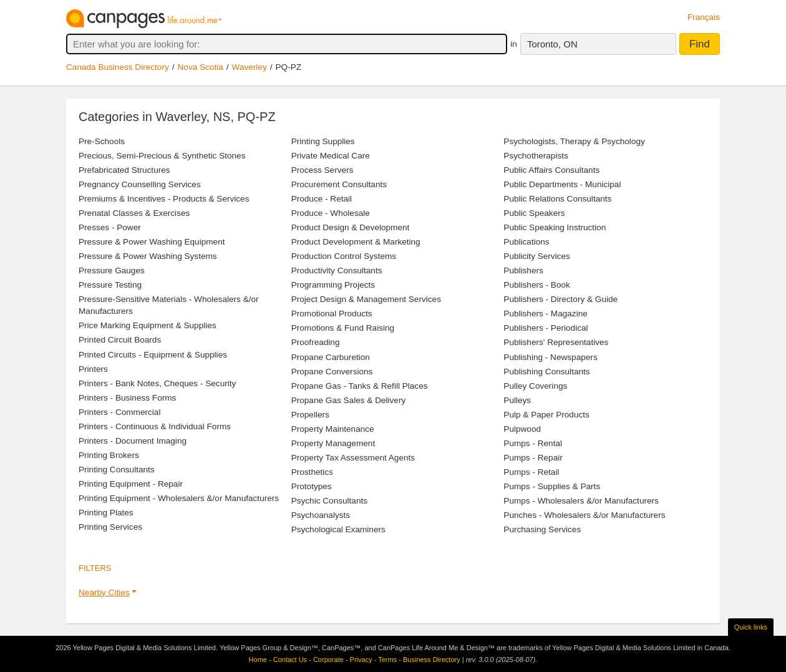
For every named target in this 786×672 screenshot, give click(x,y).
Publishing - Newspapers (550, 357)
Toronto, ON (552, 44)
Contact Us (290, 660)
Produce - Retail (322, 199)
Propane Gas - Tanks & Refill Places (360, 386)
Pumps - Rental (533, 443)
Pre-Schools (102, 141)
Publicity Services (537, 256)
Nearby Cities (104, 592)
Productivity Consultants (337, 270)
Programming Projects (333, 285)
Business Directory (432, 660)
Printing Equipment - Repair (131, 484)
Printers (93, 369)
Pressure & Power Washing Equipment (152, 242)
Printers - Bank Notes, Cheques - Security (157, 383)
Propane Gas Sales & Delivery (349, 400)
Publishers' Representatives (556, 342)
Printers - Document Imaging (133, 441)
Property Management (333, 443)
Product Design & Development (351, 227)
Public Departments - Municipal (562, 184)
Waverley (250, 67)
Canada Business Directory (118, 67)
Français (704, 17)
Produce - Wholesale (331, 213)
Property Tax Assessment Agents (353, 458)
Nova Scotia (201, 67)
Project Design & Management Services (366, 299)
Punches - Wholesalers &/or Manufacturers (584, 515)
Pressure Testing (110, 285)
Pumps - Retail (531, 472)
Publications (526, 242)
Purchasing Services (542, 529)
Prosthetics (312, 472)
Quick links (751, 627)
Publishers (523, 270)
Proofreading (316, 342)
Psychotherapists (536, 156)
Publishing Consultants (546, 372)
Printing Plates (106, 513)
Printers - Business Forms (127, 398)
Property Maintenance (333, 429)
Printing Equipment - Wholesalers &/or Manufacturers (179, 498)
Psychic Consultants (329, 501)
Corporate (328, 660)
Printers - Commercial (119, 412)
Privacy (361, 660)
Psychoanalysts (321, 515)
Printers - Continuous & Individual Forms (155, 426)
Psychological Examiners (338, 529)
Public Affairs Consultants (551, 170)
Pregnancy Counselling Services (140, 184)
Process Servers (323, 170)
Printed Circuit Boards (120, 340)
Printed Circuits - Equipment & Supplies (153, 355)
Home (258, 660)
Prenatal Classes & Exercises (134, 213)
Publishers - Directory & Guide (560, 299)
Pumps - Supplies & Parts (552, 486)
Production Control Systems (344, 256)
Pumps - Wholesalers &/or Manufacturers (581, 501)
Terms (387, 660)
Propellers (310, 415)
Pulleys (517, 400)
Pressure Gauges (112, 270)
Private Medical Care (331, 156)
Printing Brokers (109, 455)
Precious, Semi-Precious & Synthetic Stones (162, 156)
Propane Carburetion (331, 357)
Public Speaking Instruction (555, 227)
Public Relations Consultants (557, 199)
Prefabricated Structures (124, 170)
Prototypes (312, 486)
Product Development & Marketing (356, 242)
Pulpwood (522, 429)
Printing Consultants (117, 470)
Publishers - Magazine (546, 314)
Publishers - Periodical (546, 328)
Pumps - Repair (533, 458)
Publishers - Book (537, 285)
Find (700, 44)
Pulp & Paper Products (546, 415)
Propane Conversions (332, 372)
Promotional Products (332, 314)
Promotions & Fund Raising (343, 328)
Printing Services (110, 527)
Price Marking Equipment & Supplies (148, 325)
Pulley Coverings (535, 386)
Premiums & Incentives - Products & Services (164, 199)
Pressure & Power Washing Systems (148, 256)
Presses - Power (110, 227)
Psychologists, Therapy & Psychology (574, 141)
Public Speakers (534, 213)
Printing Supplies (323, 141)
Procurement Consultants (339, 184)
